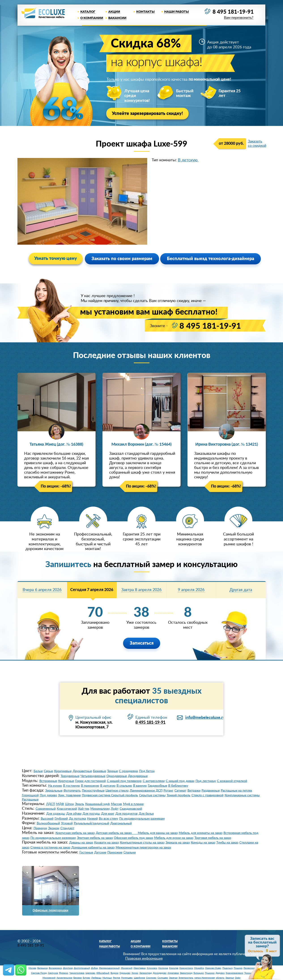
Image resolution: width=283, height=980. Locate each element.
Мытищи (107, 978)
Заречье (173, 978)
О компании (92, 18)
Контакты (145, 12)
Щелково (90, 973)
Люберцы (96, 978)
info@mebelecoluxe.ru (205, 718)
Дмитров (68, 968)
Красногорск (186, 968)
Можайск (199, 968)
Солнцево (163, 978)
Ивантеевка (140, 968)
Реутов (117, 978)
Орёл (238, 978)
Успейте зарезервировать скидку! (147, 114)
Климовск (152, 968)
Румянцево (127, 978)
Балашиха (43, 968)
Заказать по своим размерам (122, 259)
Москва (32, 968)
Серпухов (53, 973)
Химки (135, 973)
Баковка (78, 978)
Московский (49, 978)
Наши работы (177, 12)
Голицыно (199, 973)
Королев (174, 968)
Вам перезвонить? (239, 18)
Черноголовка (77, 973)
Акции (114, 12)
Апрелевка (173, 973)
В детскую (188, 160)
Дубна (94, 968)
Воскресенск (55, 968)
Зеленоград (146, 973)
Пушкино (210, 973)
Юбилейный (103, 973)
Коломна (163, 968)
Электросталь (186, 978)
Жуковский (127, 968)
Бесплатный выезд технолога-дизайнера (211, 259)
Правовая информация (144, 958)
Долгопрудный (82, 968)
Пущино (238, 968)
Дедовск (220, 973)
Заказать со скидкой (257, 144)
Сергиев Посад (39, 973)
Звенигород (186, 973)
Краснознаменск (234, 973)
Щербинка (139, 978)
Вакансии (117, 18)
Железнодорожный (109, 968)
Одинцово (125, 973)
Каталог (88, 12)
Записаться (142, 643)
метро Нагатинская (205, 978)
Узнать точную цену (56, 259)
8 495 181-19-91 (233, 12)
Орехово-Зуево (213, 968)
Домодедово (160, 973)
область (220, 978)
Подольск (228, 968)
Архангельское (64, 978)
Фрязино (64, 973)
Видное (114, 973)
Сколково (151, 978)
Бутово (86, 978)
